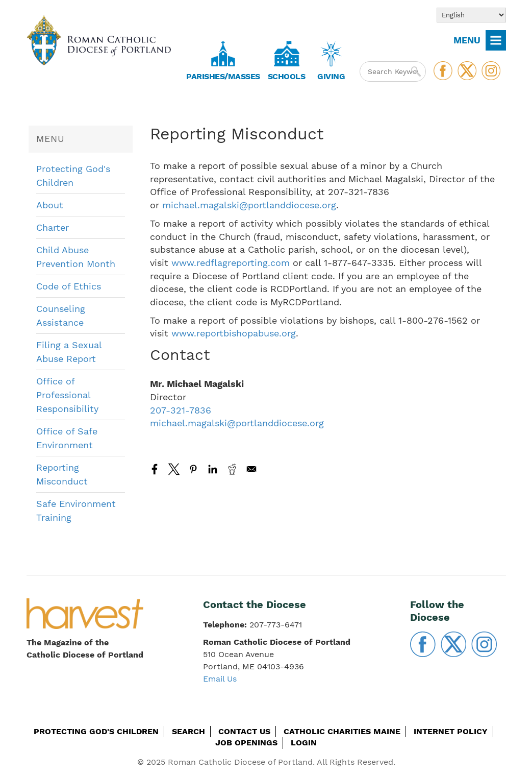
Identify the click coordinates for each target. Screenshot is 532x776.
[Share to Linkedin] (213, 469)
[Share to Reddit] (232, 469)
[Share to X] (174, 469)
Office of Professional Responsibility (67, 395)
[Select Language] (471, 15)
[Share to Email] (251, 469)
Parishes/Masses (223, 76)
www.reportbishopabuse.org (234, 333)
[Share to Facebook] (155, 469)
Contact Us (244, 731)
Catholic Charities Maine (342, 731)
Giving (331, 76)
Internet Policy (451, 731)
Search (188, 731)
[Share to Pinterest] (193, 469)
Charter (53, 227)
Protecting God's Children (96, 731)
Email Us (220, 679)
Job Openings (246, 743)
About (50, 205)
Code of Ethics (69, 286)
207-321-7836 (181, 410)
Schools (287, 76)
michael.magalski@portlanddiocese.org (249, 205)
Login (304, 743)
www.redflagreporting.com (231, 263)
